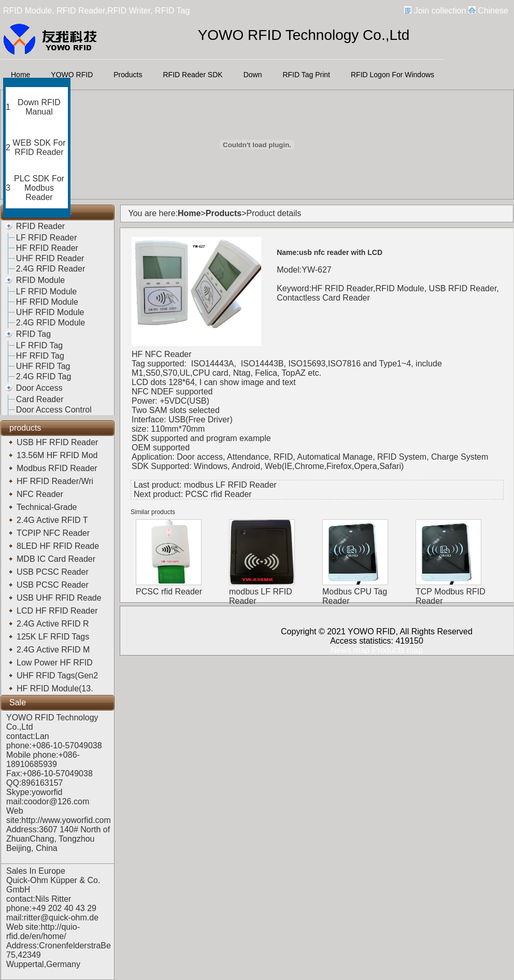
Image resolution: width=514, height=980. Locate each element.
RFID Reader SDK (193, 75)
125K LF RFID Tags (54, 637)
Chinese (493, 11)
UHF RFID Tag (43, 366)
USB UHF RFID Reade (60, 598)
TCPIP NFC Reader (54, 533)
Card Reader (40, 399)
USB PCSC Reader (54, 572)
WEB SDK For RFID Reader (39, 147)
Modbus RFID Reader (58, 468)
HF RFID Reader (47, 248)
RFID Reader (40, 226)
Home (20, 75)
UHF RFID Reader (50, 258)
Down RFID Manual (39, 107)
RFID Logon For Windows (392, 75)
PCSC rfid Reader (219, 494)
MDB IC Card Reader (57, 559)
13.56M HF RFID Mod (58, 455)
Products (128, 75)
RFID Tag (33, 334)
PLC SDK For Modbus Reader (39, 188)
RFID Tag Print (306, 75)
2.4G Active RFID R (54, 624)
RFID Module (40, 280)
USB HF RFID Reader (59, 442)
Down (253, 75)
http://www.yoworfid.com (66, 820)
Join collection (440, 11)
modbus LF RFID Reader (230, 485)
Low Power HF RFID (57, 663)
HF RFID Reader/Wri (56, 481)
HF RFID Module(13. (56, 688)
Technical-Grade (49, 507)
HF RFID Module (47, 302)
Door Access (39, 388)
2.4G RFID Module (51, 323)
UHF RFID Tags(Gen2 (59, 676)
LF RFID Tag (39, 345)
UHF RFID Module (50, 312)
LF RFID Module (46, 292)
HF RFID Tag (40, 356)
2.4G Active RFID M (54, 650)
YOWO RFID (72, 75)
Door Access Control (54, 410)
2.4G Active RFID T (53, 520)
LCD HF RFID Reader (58, 611)
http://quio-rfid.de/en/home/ (43, 932)
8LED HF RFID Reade (59, 546)
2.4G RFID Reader (51, 269)
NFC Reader (41, 494)
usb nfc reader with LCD (341, 252)
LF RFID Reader (46, 238)
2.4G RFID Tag (44, 377)
